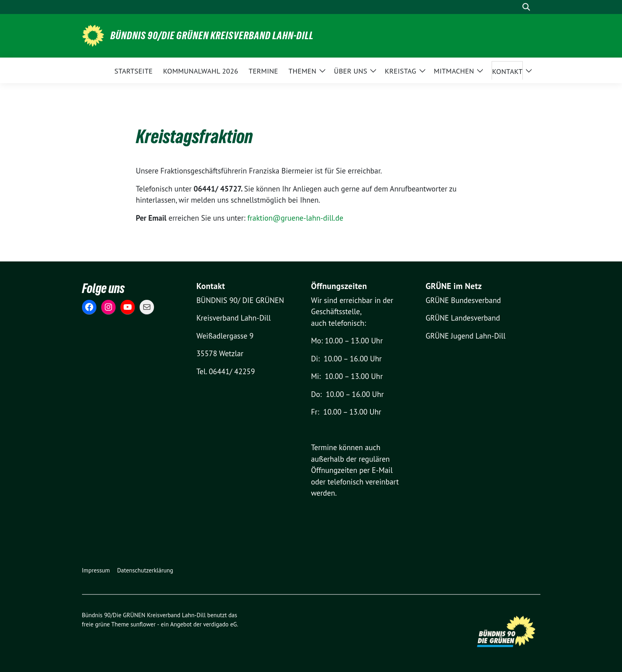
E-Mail (382, 470)
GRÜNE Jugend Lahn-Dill (466, 336)
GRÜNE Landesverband (463, 318)
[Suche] (515, 7)
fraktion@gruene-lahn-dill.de (295, 218)
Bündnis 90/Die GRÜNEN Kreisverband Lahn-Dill (212, 36)
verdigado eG (220, 624)
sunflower (143, 624)
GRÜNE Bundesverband (463, 300)
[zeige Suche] (526, 7)
